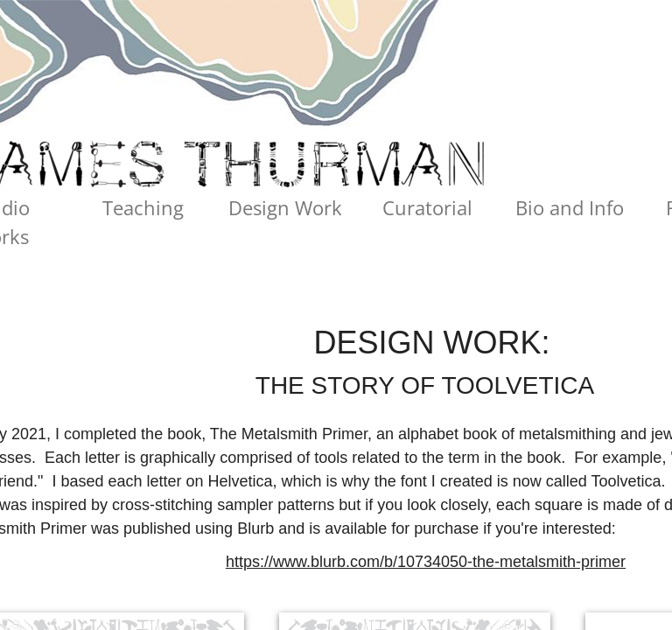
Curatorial (427, 207)
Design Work (285, 207)
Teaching (143, 207)
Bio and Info (570, 207)
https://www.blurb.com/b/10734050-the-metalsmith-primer (426, 562)
